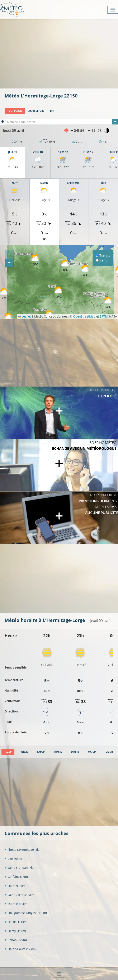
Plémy (15, 931)
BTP (52, 111)
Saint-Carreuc (20, 895)
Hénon (16, 940)
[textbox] (62, 122)
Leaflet (24, 316)
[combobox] (62, 122)
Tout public (15, 111)
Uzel (13, 859)
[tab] (8, 752)
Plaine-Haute (20, 949)
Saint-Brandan (20, 868)
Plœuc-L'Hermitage (23, 850)
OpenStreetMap (84, 316)
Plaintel (15, 886)
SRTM (104, 316)
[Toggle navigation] (113, 10)
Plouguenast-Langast (26, 913)
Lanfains (16, 877)
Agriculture (36, 111)
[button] (4, 294)
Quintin (16, 904)
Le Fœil (16, 922)
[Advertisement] (61, 54)
